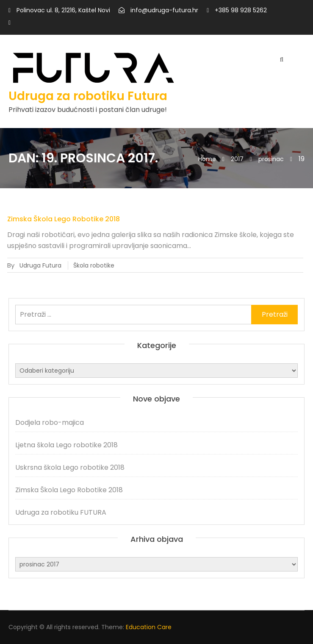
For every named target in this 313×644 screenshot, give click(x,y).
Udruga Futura (40, 265)
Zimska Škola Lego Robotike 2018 (64, 219)
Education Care (149, 627)
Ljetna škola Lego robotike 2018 (66, 445)
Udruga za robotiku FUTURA (61, 512)
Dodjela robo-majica (50, 422)
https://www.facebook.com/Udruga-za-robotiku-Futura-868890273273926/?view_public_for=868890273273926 (10, 23)
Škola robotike (94, 265)
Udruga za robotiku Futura (88, 96)
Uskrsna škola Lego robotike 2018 (70, 467)
